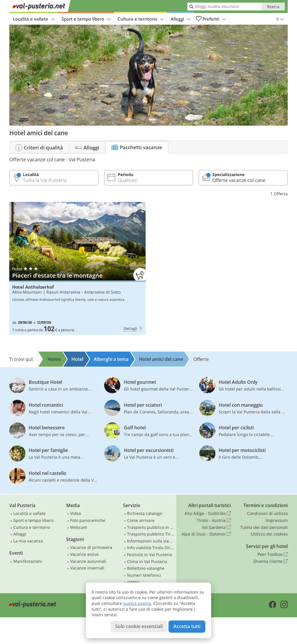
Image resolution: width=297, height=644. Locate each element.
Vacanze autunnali (88, 561)
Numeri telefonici (144, 575)
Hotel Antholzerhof (33, 287)
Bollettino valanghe (146, 568)
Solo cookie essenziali (139, 626)
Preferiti (211, 19)
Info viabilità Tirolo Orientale (151, 548)
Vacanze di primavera (91, 547)
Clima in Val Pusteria (147, 561)
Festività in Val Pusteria (150, 555)
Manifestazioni (28, 561)
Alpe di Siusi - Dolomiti (206, 534)
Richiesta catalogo (145, 513)
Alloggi (181, 19)
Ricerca (273, 7)
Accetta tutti (187, 626)
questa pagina (137, 603)
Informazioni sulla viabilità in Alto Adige (151, 541)
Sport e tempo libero (86, 19)
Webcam (79, 527)
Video (76, 513)
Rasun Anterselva (63, 292)
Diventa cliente (271, 561)
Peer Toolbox (273, 554)
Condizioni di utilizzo (267, 513)
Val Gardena (216, 527)
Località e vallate (34, 19)
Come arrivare (141, 520)
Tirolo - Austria (214, 520)
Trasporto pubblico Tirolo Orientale (151, 534)
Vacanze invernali (87, 568)
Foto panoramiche (88, 520)
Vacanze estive (84, 554)
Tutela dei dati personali (264, 527)
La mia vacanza (28, 541)
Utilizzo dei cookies (269, 534)
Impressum (277, 520)
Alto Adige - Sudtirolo (208, 513)
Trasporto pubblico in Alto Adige (151, 527)
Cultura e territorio (141, 19)
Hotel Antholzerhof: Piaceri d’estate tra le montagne (77, 268)
